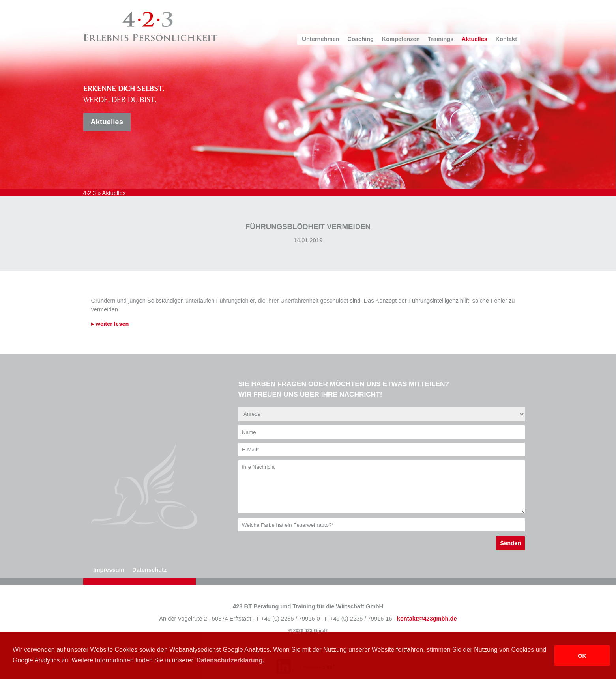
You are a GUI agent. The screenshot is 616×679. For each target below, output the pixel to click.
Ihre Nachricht (382, 487)
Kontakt (506, 39)
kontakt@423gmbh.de (427, 619)
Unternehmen (320, 39)
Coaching (360, 39)
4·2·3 (90, 193)
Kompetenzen (401, 39)
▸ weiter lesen (110, 324)
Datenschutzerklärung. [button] (230, 660)
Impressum (109, 570)
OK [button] (582, 656)
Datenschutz (149, 570)
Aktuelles (475, 39)
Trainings (441, 39)
